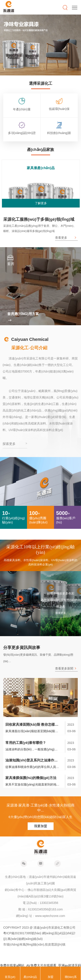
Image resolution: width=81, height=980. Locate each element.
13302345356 (49, 903)
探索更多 (20, 609)
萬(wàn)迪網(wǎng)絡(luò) (25, 939)
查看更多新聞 (64, 668)
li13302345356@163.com (46, 909)
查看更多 (61, 238)
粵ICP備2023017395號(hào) (22, 933)
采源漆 (9, 7)
